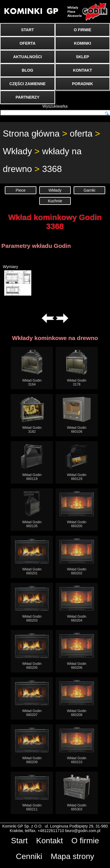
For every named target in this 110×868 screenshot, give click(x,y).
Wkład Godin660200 (77, 510)
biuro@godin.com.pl (83, 831)
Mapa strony (72, 856)
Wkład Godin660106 (77, 415)
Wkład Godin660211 (32, 793)
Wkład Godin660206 (77, 651)
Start (19, 841)
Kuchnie (55, 201)
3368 (52, 169)
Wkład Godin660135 (32, 510)
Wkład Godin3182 (32, 415)
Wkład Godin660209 (32, 746)
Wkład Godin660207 (32, 698)
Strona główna (31, 133)
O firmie (85, 841)
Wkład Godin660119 (32, 462)
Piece (20, 190)
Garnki (89, 190)
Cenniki (29, 856)
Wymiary (17, 280)
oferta (81, 133)
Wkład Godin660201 (32, 557)
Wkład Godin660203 (32, 604)
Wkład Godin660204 (77, 604)
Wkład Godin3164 (32, 368)
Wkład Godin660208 (77, 698)
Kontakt (49, 841)
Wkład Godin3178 (77, 368)
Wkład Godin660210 (77, 746)
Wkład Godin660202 (77, 557)
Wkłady (17, 151)
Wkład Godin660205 (32, 651)
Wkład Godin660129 (77, 462)
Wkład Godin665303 (77, 793)
